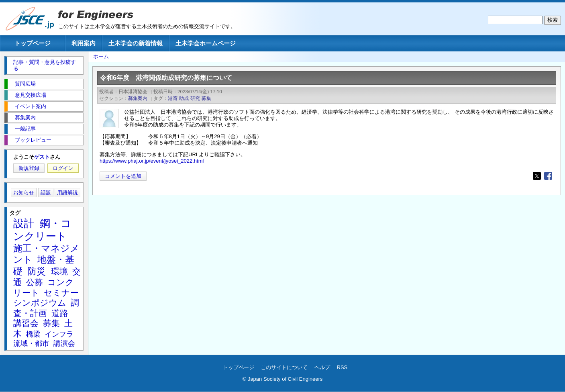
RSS (342, 367)
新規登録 (29, 168)
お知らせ (24, 193)
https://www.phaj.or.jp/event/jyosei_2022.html (152, 161)
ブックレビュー (33, 140)
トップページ (33, 43)
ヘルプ (322, 367)
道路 (60, 313)
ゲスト (42, 157)
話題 (46, 193)
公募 (35, 282)
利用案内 (84, 43)
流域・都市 (31, 343)
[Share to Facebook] (548, 176)
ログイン (63, 168)
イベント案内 (31, 106)
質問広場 (25, 84)
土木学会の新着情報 (136, 43)
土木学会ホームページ (206, 43)
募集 (206, 98)
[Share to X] (537, 176)
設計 (24, 223)
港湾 (173, 98)
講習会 (26, 323)
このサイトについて (284, 367)
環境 (59, 271)
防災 (37, 271)
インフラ (59, 334)
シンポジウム (40, 303)
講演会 (64, 343)
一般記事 (25, 129)
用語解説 (67, 193)
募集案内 (138, 98)
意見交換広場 (31, 95)
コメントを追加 (123, 176)
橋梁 (33, 334)
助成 (184, 98)
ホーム (101, 56)
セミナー (61, 293)
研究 (195, 98)
